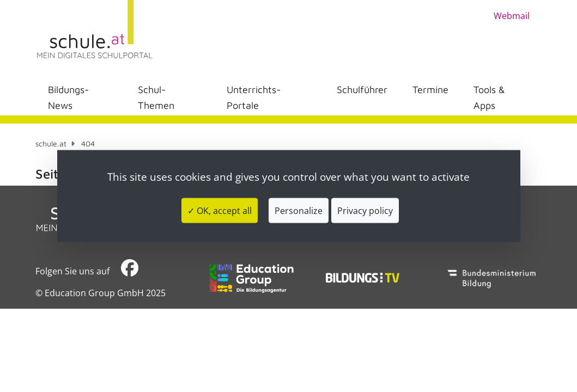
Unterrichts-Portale (254, 97)
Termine (430, 90)
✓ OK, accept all (220, 210)
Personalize (299, 210)
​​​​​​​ (130, 271)
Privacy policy (365, 210)
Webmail (512, 16)
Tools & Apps (489, 97)
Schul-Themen (156, 97)
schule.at (51, 143)
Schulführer (362, 90)
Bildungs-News (68, 97)
